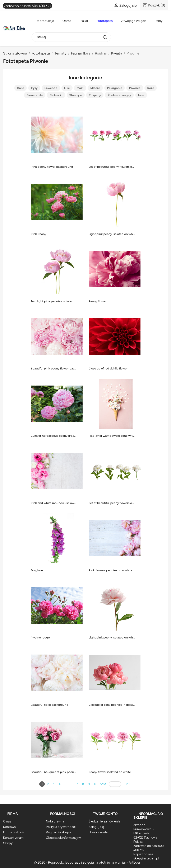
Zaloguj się (96, 827)
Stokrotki (56, 95)
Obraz (67, 21)
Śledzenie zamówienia (104, 821)
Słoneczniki (35, 95)
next (103, 784)
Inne (141, 95)
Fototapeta (105, 21)
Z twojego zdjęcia (134, 21)
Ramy (159, 21)
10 (95, 784)
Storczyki (76, 95)
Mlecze (95, 88)
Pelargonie (115, 88)
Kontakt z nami (14, 838)
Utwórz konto (98, 832)
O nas (7, 821)
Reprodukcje (45, 21)
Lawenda (51, 88)
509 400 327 (41, 6)
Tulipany (95, 95)
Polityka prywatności (61, 827)
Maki (80, 88)
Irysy (34, 88)
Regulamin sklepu (58, 832)
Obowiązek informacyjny (63, 838)
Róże (151, 88)
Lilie (67, 88)
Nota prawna (55, 821)
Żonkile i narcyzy (119, 95)
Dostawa (9, 827)
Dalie (20, 88)
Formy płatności (15, 832)
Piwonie (135, 88)
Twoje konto (105, 814)
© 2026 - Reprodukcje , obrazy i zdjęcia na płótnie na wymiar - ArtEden (88, 862)
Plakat (84, 21)
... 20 (127, 784)
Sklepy (8, 843)
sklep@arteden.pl (146, 858)
